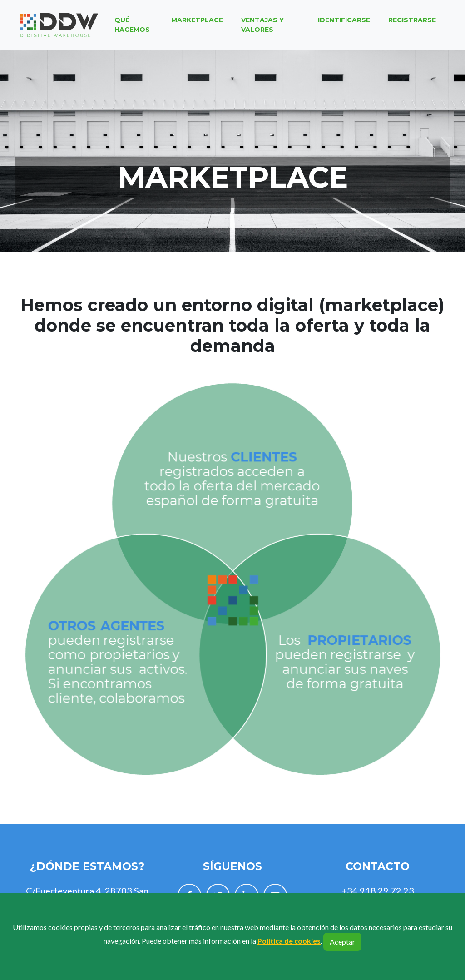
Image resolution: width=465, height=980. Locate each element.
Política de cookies (289, 941)
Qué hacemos (132, 27)
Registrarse (412, 23)
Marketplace (197, 23)
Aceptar (342, 942)
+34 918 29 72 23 (378, 891)
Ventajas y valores (262, 27)
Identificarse (344, 23)
